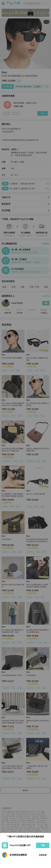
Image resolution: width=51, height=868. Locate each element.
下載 (43, 845)
